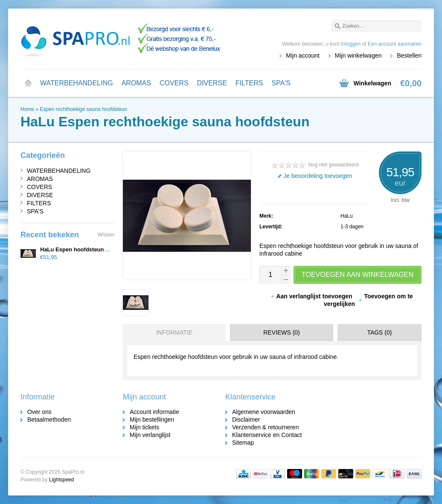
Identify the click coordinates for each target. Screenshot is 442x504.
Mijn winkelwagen (358, 55)
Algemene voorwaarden (264, 412)
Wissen (106, 235)
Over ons (39, 412)
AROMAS (136, 83)
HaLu (347, 216)
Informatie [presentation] (174, 332)
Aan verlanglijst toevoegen (312, 296)
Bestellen (409, 55)
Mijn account (303, 55)
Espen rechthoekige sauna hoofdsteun (83, 109)
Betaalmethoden (49, 420)
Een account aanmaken (395, 44)
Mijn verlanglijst (150, 435)
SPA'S (281, 83)
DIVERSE (212, 83)
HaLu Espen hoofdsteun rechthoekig (89, 249)
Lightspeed (62, 480)
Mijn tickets (144, 427)
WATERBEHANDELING (77, 83)
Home (28, 83)
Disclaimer (246, 420)
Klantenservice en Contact (267, 435)
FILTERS (249, 83)
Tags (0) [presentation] (379, 332)
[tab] (172, 332)
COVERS (174, 83)
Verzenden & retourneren (265, 427)
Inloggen (351, 44)
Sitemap (243, 443)
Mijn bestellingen (152, 420)
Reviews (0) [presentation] (282, 332)
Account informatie (154, 412)
